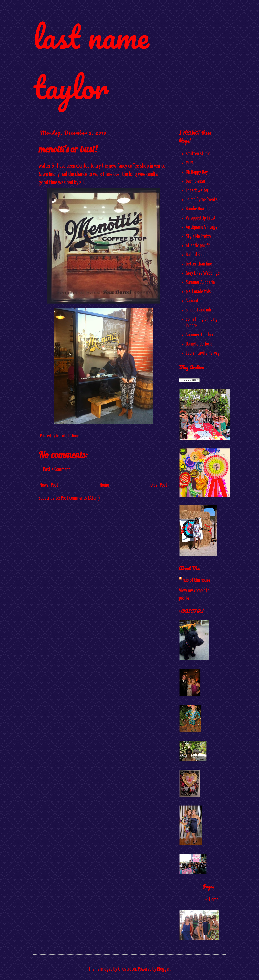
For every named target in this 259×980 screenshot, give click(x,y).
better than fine (199, 264)
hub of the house (196, 580)
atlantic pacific (198, 246)
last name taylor (91, 62)
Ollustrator (127, 969)
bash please (195, 181)
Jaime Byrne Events (202, 200)
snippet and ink (198, 310)
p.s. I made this (198, 292)
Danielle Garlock (199, 344)
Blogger (163, 969)
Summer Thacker (200, 335)
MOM (189, 163)
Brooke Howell (197, 209)
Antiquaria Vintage (202, 227)
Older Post (159, 485)
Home (104, 485)
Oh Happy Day (197, 172)
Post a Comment (57, 470)
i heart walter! (198, 191)
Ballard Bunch (197, 255)
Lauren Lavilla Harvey (203, 353)
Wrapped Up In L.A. (201, 218)
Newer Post (49, 485)
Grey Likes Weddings (203, 273)
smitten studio (198, 154)
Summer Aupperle (200, 282)
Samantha (194, 301)
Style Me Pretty (198, 236)
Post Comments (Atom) (80, 498)
